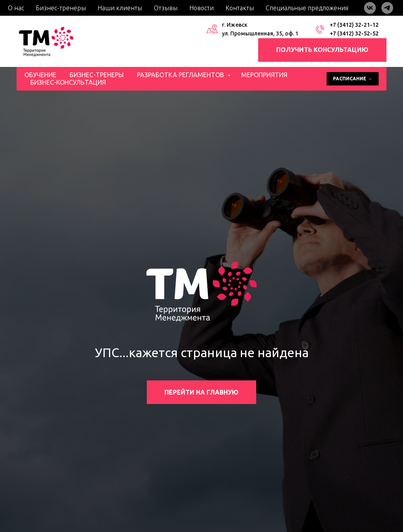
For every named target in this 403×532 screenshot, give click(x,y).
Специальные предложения (307, 8)
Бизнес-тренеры (61, 8)
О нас (16, 8)
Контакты (240, 8)
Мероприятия (264, 75)
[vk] (370, 8)
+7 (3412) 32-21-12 (354, 25)
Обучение (40, 75)
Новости (201, 8)
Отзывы (166, 8)
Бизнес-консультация (68, 82)
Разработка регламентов (181, 75)
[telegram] (387, 8)
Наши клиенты (120, 8)
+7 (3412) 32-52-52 (354, 33)
